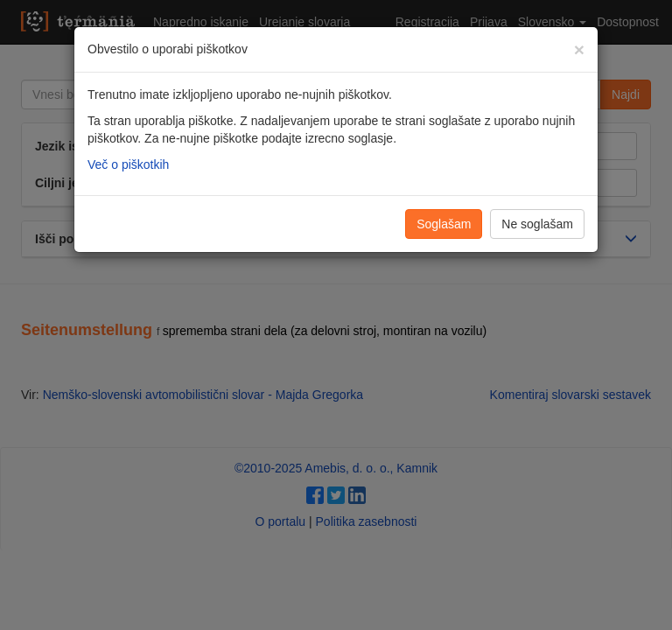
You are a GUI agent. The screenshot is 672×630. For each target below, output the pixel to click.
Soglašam (444, 224)
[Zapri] (579, 49)
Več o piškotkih (128, 164)
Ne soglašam (537, 224)
